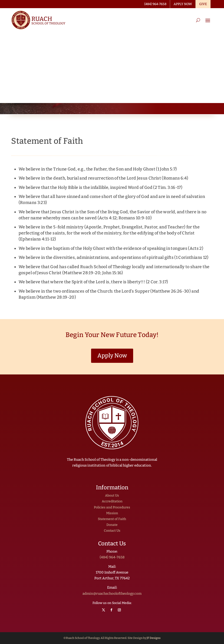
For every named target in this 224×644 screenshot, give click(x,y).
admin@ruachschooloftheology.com (112, 594)
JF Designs (154, 638)
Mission (112, 513)
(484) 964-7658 (112, 557)
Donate (112, 525)
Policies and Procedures (112, 507)
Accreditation (112, 501)
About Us (112, 496)
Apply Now (112, 356)
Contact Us (112, 531)
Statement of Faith (112, 519)
